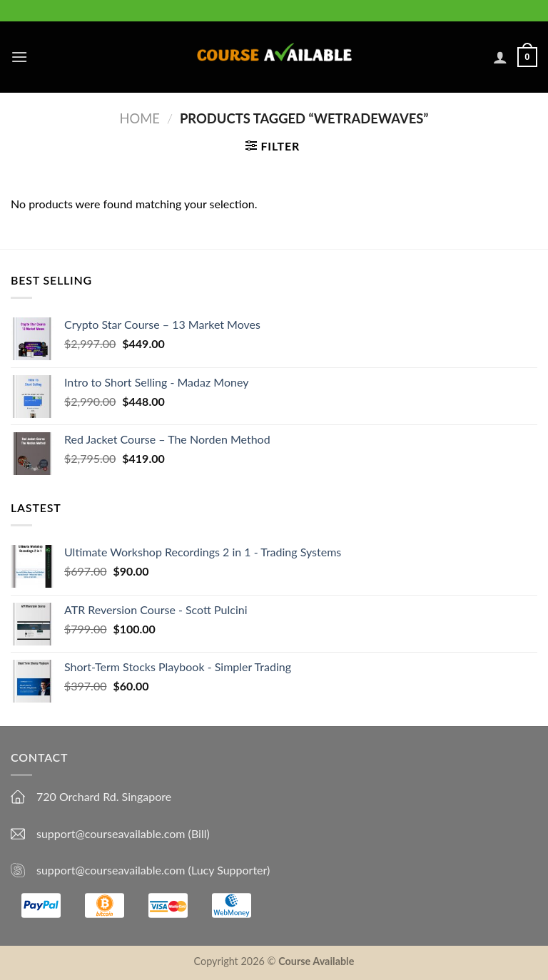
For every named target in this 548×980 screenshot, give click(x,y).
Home (140, 118)
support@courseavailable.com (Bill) (123, 833)
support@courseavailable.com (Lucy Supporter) (153, 870)
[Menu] (19, 57)
